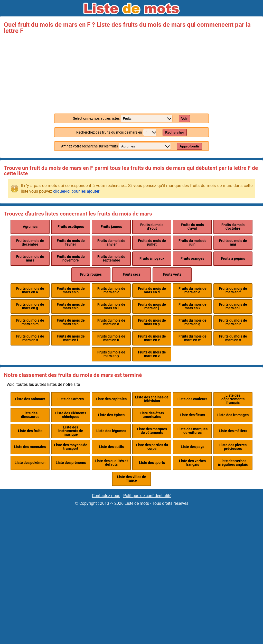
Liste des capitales (111, 399)
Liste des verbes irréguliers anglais (233, 463)
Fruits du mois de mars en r (233, 322)
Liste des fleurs (192, 415)
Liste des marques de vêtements (152, 431)
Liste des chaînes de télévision (152, 399)
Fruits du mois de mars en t (71, 338)
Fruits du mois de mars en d (152, 290)
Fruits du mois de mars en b (71, 290)
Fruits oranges (192, 259)
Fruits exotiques (71, 227)
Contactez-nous (106, 496)
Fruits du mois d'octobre (233, 227)
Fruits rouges (91, 274)
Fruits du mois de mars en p (152, 322)
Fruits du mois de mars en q (192, 322)
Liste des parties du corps (152, 447)
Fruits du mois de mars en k (192, 306)
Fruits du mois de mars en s (30, 338)
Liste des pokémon (30, 463)
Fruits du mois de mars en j (152, 306)
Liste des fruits (30, 431)
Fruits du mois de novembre (71, 259)
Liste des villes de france (131, 479)
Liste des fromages (233, 415)
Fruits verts (172, 274)
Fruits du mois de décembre (30, 243)
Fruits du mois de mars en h (71, 306)
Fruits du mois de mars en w (192, 338)
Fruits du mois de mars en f (233, 290)
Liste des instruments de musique (71, 431)
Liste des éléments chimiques (71, 415)
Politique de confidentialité (147, 496)
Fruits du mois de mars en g (30, 306)
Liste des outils (111, 447)
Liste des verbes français (192, 463)
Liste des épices (111, 415)
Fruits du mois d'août (152, 227)
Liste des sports (152, 463)
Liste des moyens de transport (71, 447)
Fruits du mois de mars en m (30, 322)
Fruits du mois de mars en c (111, 290)
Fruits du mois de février (71, 243)
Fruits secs (132, 274)
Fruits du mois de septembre (111, 259)
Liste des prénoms (71, 463)
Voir (185, 119)
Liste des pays (192, 447)
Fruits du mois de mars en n (71, 322)
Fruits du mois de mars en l (233, 306)
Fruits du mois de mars (30, 259)
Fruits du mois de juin (192, 243)
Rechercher (175, 132)
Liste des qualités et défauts (111, 463)
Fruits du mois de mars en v (152, 338)
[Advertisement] (131, 72)
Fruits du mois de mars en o (111, 322)
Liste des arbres (71, 399)
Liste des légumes (111, 431)
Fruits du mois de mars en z (152, 354)
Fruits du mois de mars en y (111, 354)
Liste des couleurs (192, 399)
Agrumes (30, 227)
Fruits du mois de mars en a (30, 290)
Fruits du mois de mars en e (192, 290)
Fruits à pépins (233, 259)
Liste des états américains (152, 415)
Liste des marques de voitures (192, 431)
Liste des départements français (233, 399)
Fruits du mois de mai (233, 243)
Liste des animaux (30, 399)
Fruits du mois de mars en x (233, 338)
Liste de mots (137, 503)
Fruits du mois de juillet (152, 243)
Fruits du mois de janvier (111, 243)
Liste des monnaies (30, 447)
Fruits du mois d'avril (192, 227)
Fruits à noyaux (152, 259)
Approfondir (189, 146)
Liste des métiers (233, 431)
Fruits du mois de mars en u (111, 338)
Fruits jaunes (111, 227)
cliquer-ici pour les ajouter (76, 191)
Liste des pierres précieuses (233, 447)
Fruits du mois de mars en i (111, 306)
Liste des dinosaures (30, 415)
